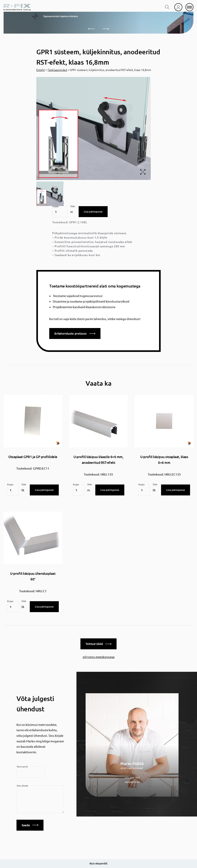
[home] (17, 7)
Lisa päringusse (93, 212)
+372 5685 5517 (132, 776)
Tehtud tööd (98, 643)
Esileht (41, 70)
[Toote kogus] (60, 212)
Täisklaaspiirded (57, 70)
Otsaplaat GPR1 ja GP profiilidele (33, 457)
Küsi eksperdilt (98, 863)
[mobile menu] (189, 7)
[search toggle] (167, 7)
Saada (30, 824)
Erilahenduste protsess (75, 333)
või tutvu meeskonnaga (99, 655)
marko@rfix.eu (132, 781)
